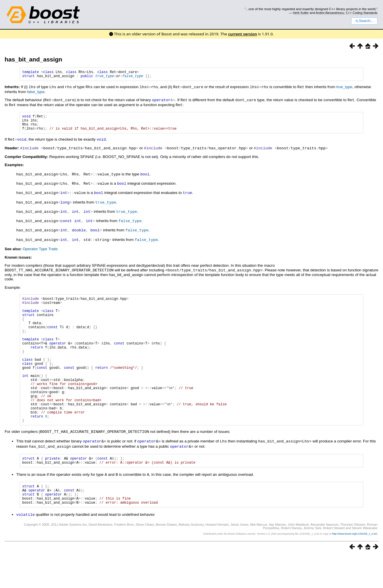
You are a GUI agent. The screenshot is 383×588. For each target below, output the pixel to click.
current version (242, 34)
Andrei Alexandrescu (330, 13)
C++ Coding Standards (362, 13)
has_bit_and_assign (33, 59)
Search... (364, 21)
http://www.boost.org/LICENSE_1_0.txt (354, 567)
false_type (133, 78)
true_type (105, 78)
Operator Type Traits (40, 250)
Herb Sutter (301, 13)
